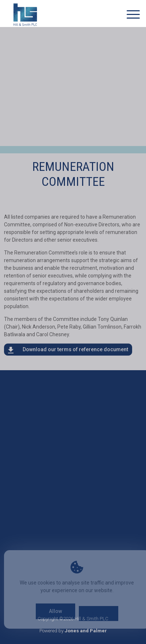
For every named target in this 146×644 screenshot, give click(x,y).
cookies (46, 583)
